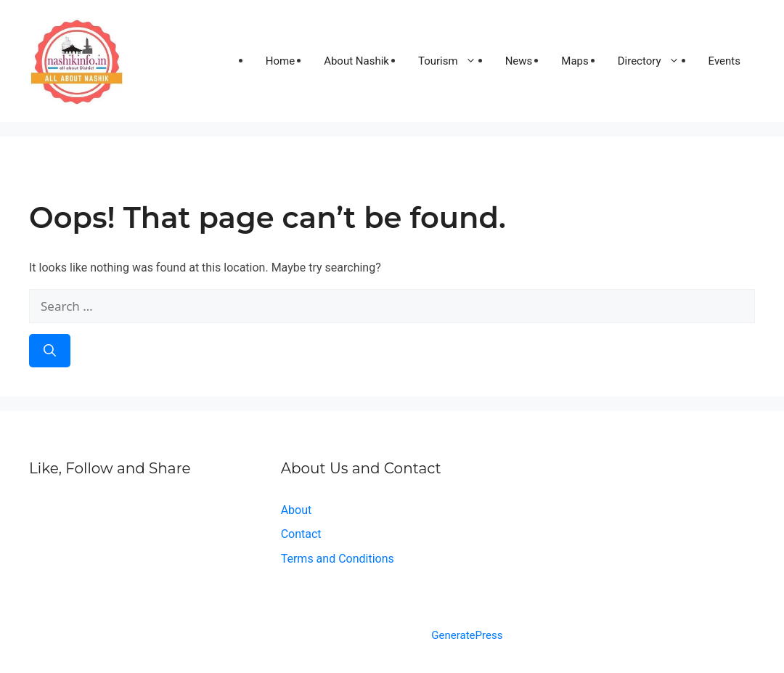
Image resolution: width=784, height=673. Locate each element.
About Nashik (356, 61)
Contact (301, 534)
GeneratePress (467, 635)
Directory (656, 61)
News (519, 61)
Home (280, 61)
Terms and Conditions (338, 559)
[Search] (50, 351)
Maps (575, 61)
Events (724, 61)
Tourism (454, 61)
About (297, 510)
